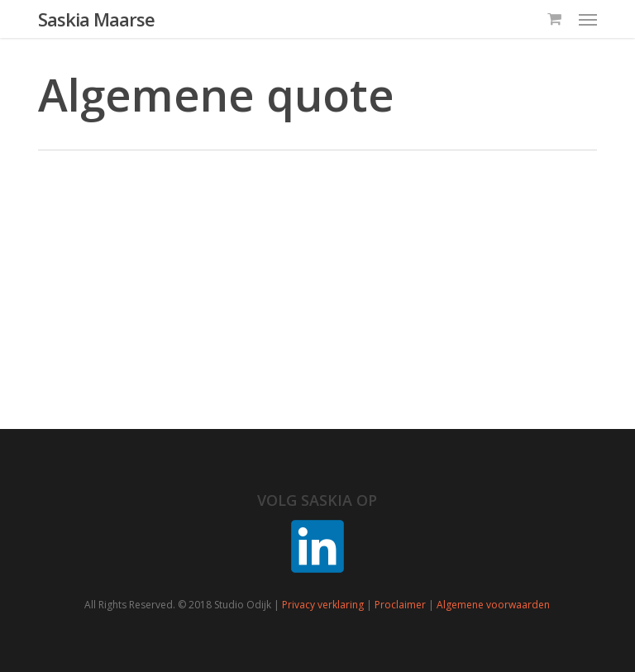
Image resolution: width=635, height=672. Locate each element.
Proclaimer (400, 605)
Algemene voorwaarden (493, 605)
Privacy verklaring (323, 605)
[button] (588, 19)
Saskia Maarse (96, 19)
